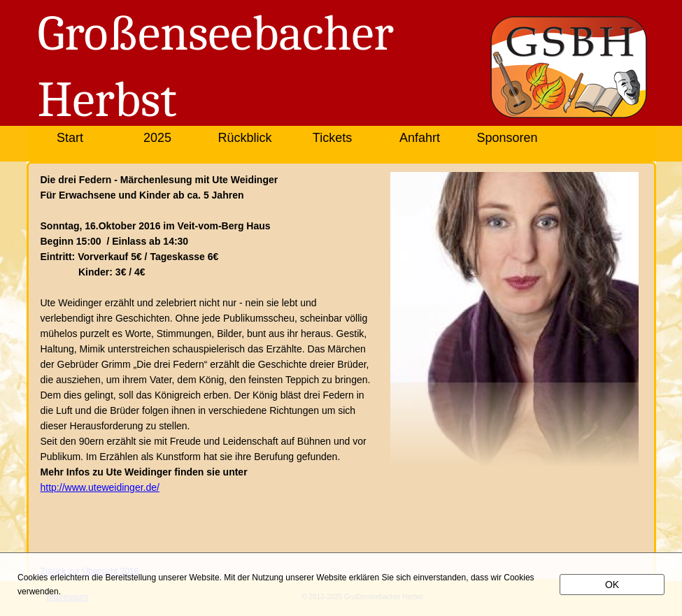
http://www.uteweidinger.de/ (100, 487)
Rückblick (244, 138)
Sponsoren (507, 138)
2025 (157, 138)
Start (70, 138)
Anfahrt (420, 138)
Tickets (332, 138)
